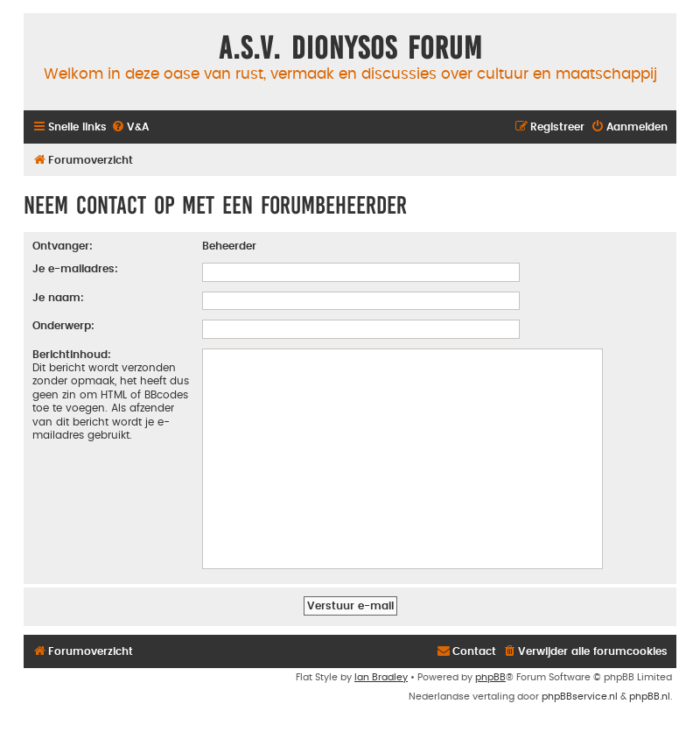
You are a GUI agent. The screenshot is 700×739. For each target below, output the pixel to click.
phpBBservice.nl (580, 697)
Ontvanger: (63, 246)
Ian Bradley (381, 677)
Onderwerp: (63, 326)
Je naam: (58, 298)
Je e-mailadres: (75, 269)
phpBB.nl (650, 697)
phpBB (490, 677)
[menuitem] (130, 127)
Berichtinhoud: (72, 355)
